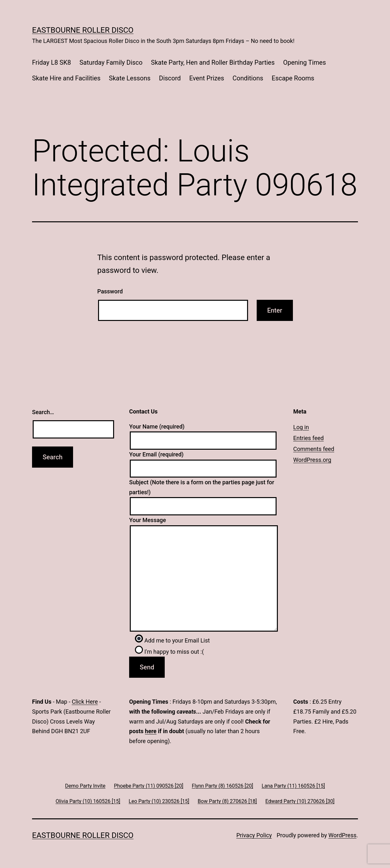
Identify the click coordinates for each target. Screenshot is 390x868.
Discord (170, 78)
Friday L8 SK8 (52, 62)
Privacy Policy (254, 835)
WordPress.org (312, 460)
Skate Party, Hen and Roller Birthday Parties (213, 62)
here (151, 731)
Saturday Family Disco (111, 62)
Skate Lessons (130, 78)
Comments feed (314, 449)
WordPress (342, 835)
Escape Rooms (293, 78)
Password (110, 291)
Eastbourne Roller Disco (83, 30)
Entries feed (308, 438)
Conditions (248, 78)
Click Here (85, 702)
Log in (301, 427)
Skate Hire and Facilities (66, 78)
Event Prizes (207, 78)
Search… (43, 412)
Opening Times (304, 62)
